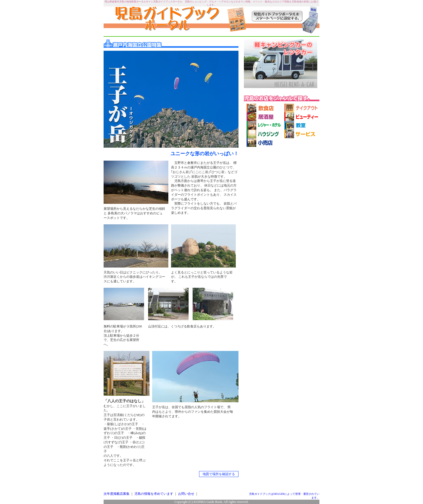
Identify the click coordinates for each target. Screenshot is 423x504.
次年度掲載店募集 (117, 494)
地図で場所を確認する (219, 474)
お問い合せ (186, 494)
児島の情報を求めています (154, 494)
